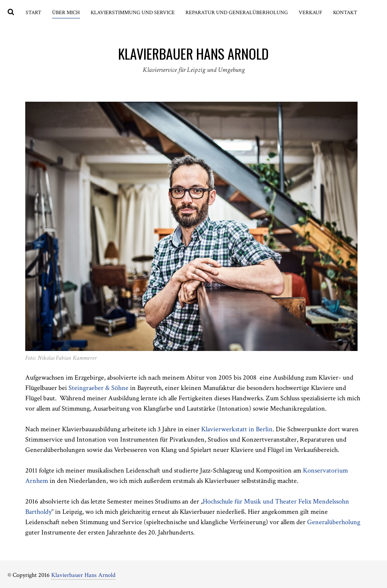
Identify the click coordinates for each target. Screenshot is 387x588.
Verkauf (311, 13)
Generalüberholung (334, 522)
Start (33, 13)
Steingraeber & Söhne (99, 388)
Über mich (66, 13)
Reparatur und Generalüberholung (237, 13)
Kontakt (345, 13)
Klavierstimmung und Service (133, 13)
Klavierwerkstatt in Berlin (237, 429)
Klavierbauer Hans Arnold (83, 575)
